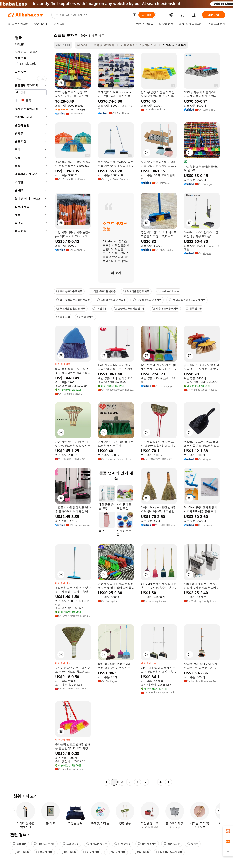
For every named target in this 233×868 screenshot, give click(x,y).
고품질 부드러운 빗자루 (147, 300)
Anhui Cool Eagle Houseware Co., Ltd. (168, 250)
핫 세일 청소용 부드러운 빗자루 (187, 300)
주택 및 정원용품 (104, 45)
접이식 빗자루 (147, 844)
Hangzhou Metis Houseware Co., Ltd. (74, 394)
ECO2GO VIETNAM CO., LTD (161, 459)
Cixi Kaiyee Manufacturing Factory (118, 681)
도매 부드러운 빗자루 (69, 291)
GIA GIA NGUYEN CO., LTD (74, 459)
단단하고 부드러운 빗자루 (129, 308)
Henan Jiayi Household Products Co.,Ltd (166, 386)
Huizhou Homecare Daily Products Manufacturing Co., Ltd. (205, 681)
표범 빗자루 (85, 317)
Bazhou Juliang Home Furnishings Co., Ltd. (82, 525)
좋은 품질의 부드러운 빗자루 (73, 300)
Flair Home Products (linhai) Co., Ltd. (125, 113)
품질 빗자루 (141, 852)
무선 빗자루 (44, 852)
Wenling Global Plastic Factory (204, 390)
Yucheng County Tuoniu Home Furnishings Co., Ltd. (204, 601)
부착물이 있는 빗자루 (169, 852)
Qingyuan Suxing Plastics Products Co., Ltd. (119, 459)
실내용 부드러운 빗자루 (111, 300)
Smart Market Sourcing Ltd (75, 616)
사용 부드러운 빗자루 (165, 308)
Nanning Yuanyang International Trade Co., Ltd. (82, 114)
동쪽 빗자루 (194, 308)
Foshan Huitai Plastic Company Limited (160, 110)
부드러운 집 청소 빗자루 (71, 308)
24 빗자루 (100, 308)
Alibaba (82, 45)
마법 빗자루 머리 (44, 844)
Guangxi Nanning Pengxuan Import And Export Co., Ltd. (82, 250)
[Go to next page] (169, 782)
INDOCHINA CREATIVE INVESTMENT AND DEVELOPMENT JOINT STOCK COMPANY (168, 525)
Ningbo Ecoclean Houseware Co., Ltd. (211, 525)
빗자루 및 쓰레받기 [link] (174, 45)
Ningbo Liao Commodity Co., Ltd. (119, 390)
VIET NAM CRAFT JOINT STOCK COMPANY (75, 689)
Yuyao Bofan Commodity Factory (119, 179)
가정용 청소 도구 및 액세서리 (139, 45)
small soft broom (168, 291)
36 (161, 782)
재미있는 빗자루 (97, 844)
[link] (228, 831)
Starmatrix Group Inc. (208, 110)
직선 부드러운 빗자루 (103, 291)
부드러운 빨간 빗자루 (136, 291)
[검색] (147, 15)
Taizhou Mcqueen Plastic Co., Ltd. (168, 183)
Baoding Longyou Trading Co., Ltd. (163, 693)
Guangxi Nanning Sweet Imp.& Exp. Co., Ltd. (211, 184)
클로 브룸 (63, 317)
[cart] (183, 15)
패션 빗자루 (122, 844)
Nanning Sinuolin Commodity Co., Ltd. (160, 601)
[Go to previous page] (106, 782)
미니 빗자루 (91, 852)
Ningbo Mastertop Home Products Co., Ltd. (211, 253)
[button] (135, 15)
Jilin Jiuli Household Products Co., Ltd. (73, 769)
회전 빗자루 (172, 844)
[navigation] (30, 409)
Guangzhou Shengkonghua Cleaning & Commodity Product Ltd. (119, 601)
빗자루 (193, 844)
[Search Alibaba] (92, 15)
